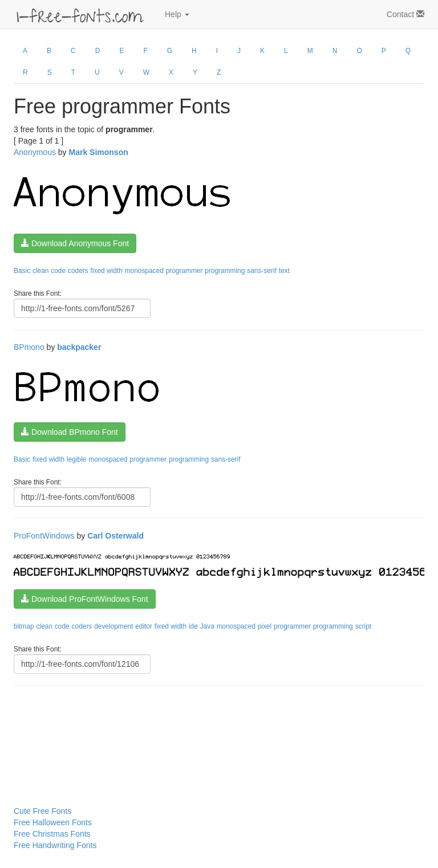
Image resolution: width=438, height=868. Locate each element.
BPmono (29, 347)
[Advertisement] (71, 723)
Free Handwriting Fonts (55, 845)
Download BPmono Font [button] (70, 432)
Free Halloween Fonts (53, 822)
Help (177, 14)
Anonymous (35, 152)
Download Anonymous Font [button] (75, 243)
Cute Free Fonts (42, 811)
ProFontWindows (44, 536)
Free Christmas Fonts (52, 834)
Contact (405, 14)
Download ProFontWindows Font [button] (85, 599)
